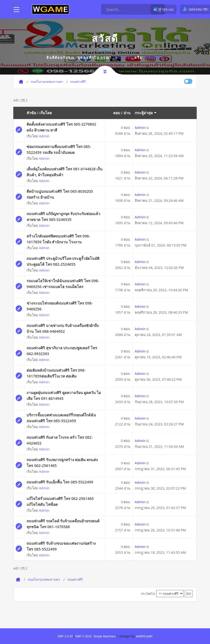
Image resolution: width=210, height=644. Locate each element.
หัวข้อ (31, 113)
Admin (44, 136)
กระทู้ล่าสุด (146, 113)
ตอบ (117, 113)
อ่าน (127, 113)
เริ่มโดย (46, 113)
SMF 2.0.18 (65, 636)
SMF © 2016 (83, 636)
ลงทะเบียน (154, 58)
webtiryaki (144, 636)
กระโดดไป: (148, 594)
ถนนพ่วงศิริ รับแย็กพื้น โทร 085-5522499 (60, 482)
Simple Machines (104, 636)
